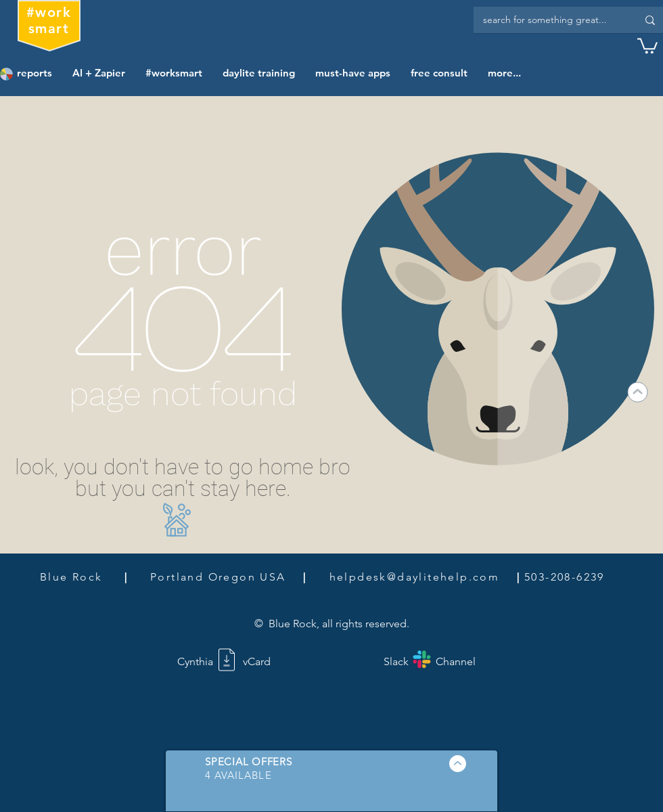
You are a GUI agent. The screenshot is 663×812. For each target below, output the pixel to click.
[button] (647, 45)
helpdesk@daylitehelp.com (415, 577)
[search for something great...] (550, 20)
